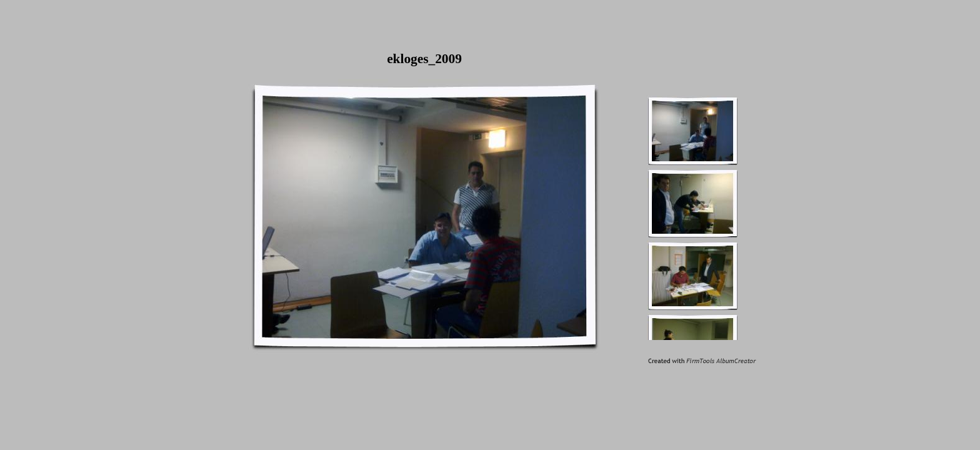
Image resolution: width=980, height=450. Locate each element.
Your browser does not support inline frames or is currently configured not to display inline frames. (711, 217)
